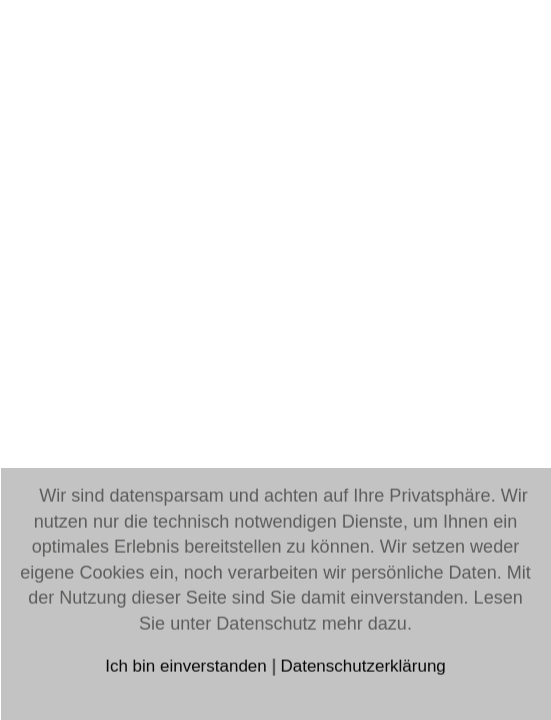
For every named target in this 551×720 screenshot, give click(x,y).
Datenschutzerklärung (362, 666)
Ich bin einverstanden (188, 666)
